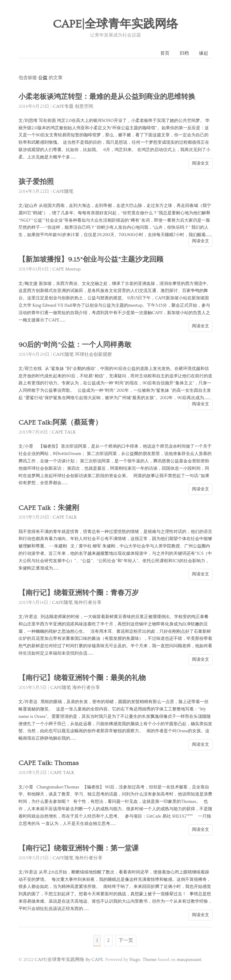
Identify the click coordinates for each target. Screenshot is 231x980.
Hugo (135, 960)
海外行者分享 (88, 603)
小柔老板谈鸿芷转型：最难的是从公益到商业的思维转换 (107, 97)
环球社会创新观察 (94, 354)
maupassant (189, 960)
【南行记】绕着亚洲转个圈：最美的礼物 (82, 678)
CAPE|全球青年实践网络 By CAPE (69, 960)
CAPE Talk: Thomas (49, 763)
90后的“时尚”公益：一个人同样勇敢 (75, 345)
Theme (149, 960)
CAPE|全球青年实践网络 (116, 24)
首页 (165, 53)
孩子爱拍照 (36, 182)
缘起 (204, 53)
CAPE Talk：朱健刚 (49, 508)
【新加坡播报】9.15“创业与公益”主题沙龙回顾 (91, 260)
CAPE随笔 (63, 191)
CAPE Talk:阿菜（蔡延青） (60, 423)
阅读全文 (201, 163)
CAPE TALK (64, 432)
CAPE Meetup (66, 269)
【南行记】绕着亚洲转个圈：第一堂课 (79, 848)
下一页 (126, 940)
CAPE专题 (63, 106)
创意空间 (84, 106)
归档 (184, 53)
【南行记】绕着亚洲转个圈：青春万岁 (79, 593)
